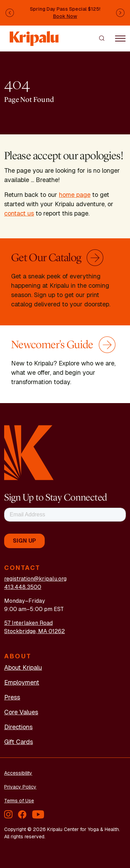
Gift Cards (19, 742)
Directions (18, 727)
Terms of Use (19, 801)
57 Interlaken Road (28, 623)
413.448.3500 (23, 587)
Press (12, 697)
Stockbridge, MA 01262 (34, 631)
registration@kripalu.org (35, 579)
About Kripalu (23, 667)
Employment (22, 682)
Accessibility (18, 773)
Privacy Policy (20, 787)
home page (75, 195)
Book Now (65, 16)
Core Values (21, 712)
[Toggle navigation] (120, 38)
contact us (19, 213)
